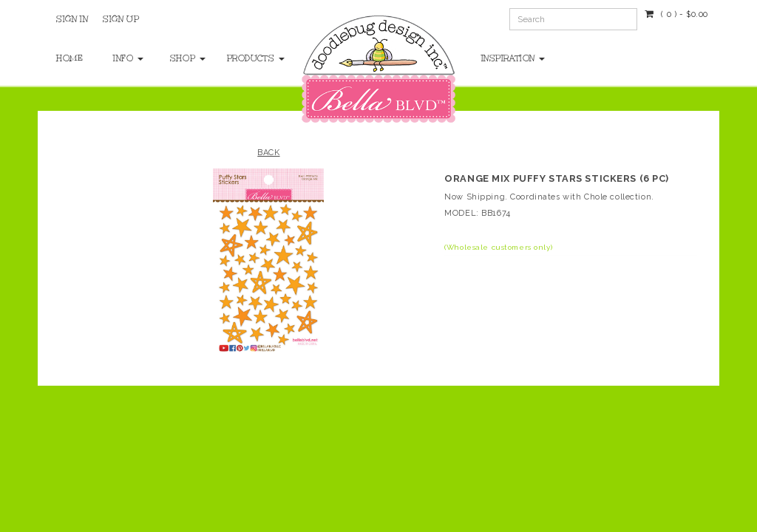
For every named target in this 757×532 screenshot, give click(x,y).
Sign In (72, 19)
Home (69, 58)
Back (268, 153)
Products (241, 58)
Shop (184, 58)
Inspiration (513, 58)
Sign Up (121, 19)
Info (127, 58)
